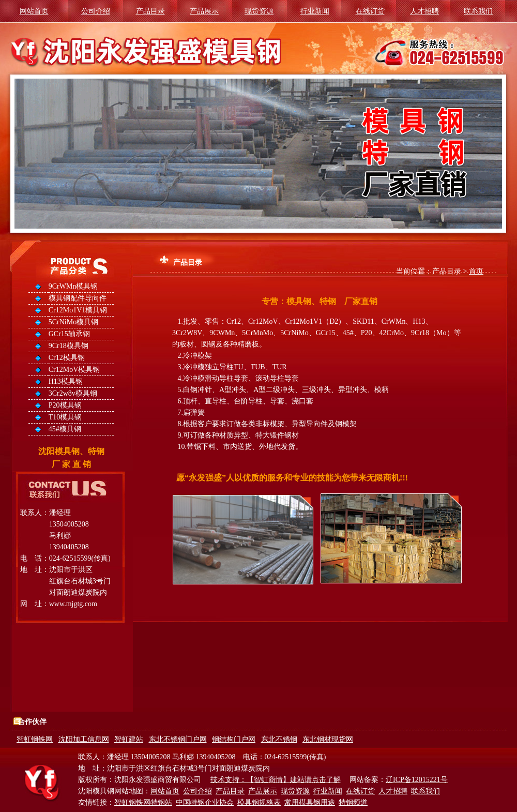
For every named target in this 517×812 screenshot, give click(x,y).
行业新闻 (315, 11)
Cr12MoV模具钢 (74, 370)
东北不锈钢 (279, 739)
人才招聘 (424, 11)
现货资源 (259, 11)
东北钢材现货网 (328, 739)
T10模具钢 (65, 417)
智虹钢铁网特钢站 (143, 802)
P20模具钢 (65, 405)
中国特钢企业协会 (205, 802)
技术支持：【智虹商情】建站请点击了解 (276, 780)
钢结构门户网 (234, 739)
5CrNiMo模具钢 (73, 322)
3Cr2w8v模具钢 (73, 393)
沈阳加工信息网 (84, 739)
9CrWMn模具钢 (73, 286)
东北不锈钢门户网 (178, 739)
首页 (476, 271)
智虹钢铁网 (35, 739)
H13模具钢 (66, 381)
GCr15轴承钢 (69, 334)
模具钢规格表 (259, 802)
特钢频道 (353, 802)
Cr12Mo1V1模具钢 (78, 310)
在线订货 (370, 11)
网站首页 (34, 11)
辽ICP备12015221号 (417, 780)
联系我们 (478, 11)
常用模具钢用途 (310, 802)
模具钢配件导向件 (78, 298)
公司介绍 (96, 11)
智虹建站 (129, 739)
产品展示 (204, 11)
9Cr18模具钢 (69, 346)
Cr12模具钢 (67, 358)
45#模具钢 (65, 429)
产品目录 (150, 11)
